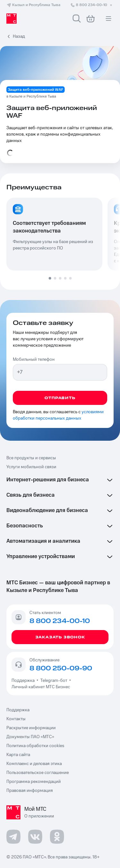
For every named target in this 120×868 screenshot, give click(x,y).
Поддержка (24, 681)
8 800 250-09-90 (61, 668)
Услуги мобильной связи (31, 467)
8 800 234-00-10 (92, 5)
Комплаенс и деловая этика (34, 764)
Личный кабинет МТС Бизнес (41, 687)
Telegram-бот (54, 681)
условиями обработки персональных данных (58, 415)
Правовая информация (30, 791)
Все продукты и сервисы (31, 458)
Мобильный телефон (34, 359)
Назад (19, 36)
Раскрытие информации (31, 728)
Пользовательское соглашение (38, 773)
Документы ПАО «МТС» (30, 737)
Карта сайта (18, 755)
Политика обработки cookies (35, 746)
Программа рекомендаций (34, 782)
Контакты (16, 719)
